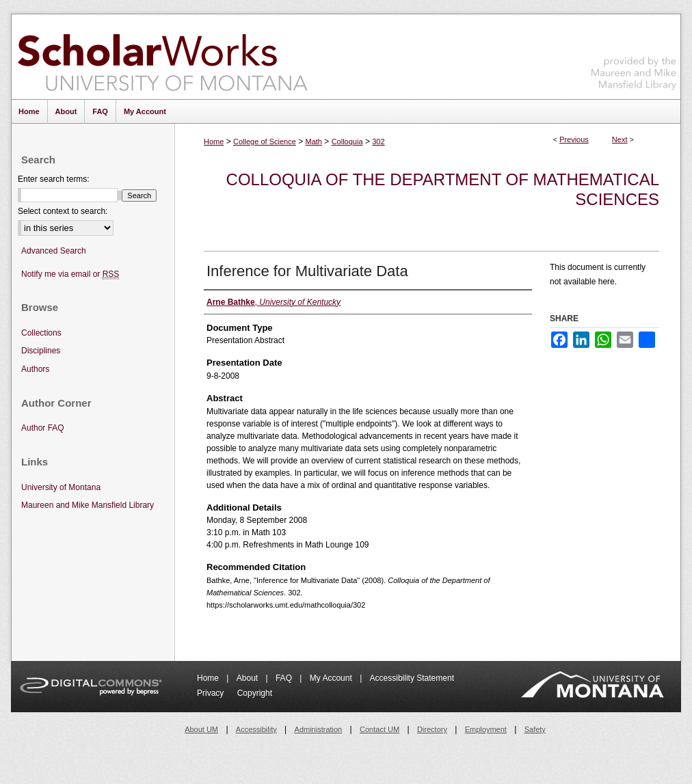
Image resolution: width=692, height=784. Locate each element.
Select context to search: (63, 211)
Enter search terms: (54, 179)
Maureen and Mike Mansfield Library (634, 54)
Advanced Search (54, 251)
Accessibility (256, 729)
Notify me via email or (70, 274)
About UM (201, 729)
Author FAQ (43, 428)
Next (620, 139)
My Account (332, 678)
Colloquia (347, 141)
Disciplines (41, 351)
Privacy (212, 693)
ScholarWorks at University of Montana (162, 57)
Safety (535, 729)
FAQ (285, 678)
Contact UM (380, 729)
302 (378, 141)
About (249, 678)
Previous (574, 139)
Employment (486, 729)
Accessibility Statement (412, 678)
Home (214, 141)
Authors (35, 369)
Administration (319, 729)
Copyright (255, 693)
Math (313, 141)
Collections (41, 333)
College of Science (265, 141)
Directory (432, 729)
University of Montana (61, 487)
